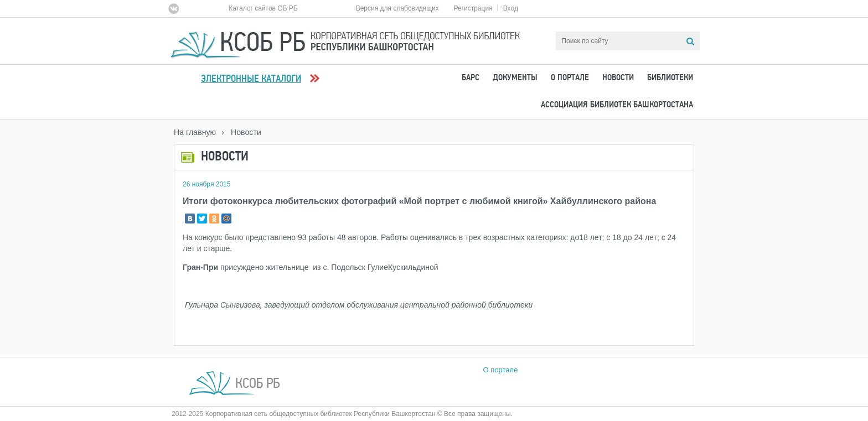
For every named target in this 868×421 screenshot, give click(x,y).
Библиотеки (670, 78)
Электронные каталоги (251, 79)
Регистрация (473, 8)
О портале (570, 78)
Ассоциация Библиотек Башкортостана (617, 105)
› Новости (241, 132)
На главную (195, 132)
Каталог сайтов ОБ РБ (263, 8)
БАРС (471, 78)
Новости (618, 78)
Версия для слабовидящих (397, 8)
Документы (515, 78)
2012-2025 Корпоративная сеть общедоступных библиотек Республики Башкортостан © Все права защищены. (342, 414)
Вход (511, 8)
